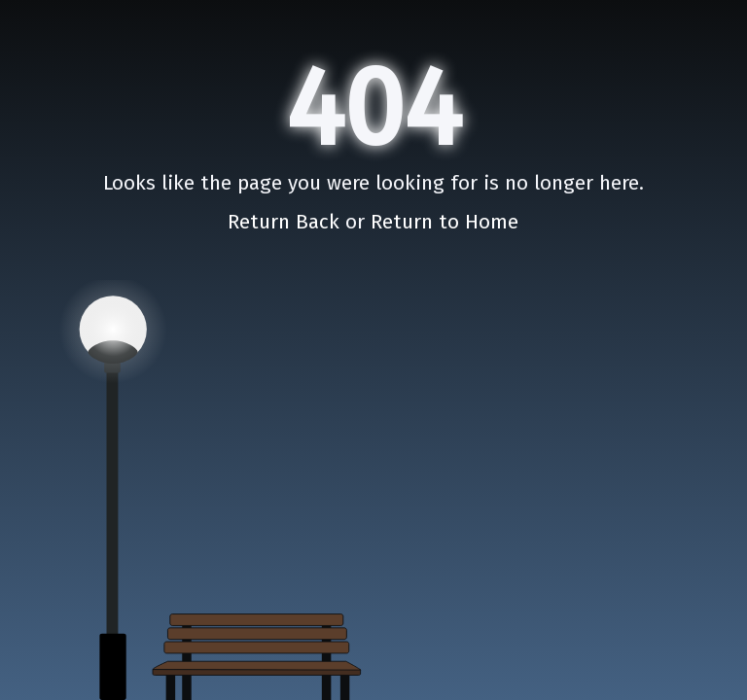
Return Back (286, 221)
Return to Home (445, 221)
